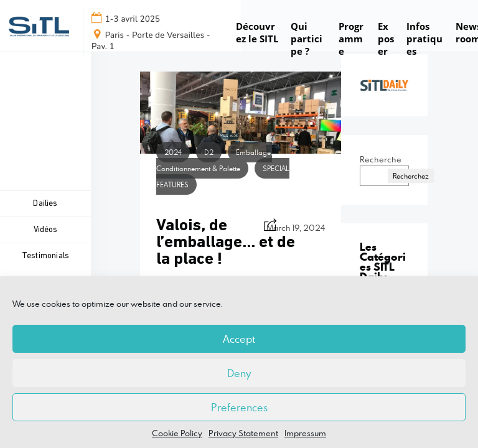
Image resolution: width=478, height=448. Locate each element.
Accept (239, 339)
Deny (239, 373)
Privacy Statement (243, 433)
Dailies (45, 204)
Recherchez (411, 176)
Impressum (305, 433)
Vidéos (45, 230)
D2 (209, 152)
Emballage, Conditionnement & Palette (214, 160)
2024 (173, 152)
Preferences (239, 408)
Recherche (381, 159)
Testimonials (45, 256)
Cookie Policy (177, 433)
